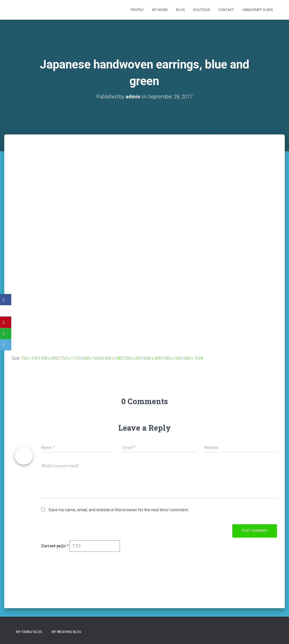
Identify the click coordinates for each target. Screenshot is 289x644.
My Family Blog (29, 632)
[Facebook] (6, 300)
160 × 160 (172, 358)
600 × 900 (153, 358)
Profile (137, 10)
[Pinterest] (6, 322)
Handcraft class (258, 10)
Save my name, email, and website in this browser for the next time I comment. (119, 510)
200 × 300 (49, 358)
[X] (6, 311)
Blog (180, 10)
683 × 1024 (92, 358)
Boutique (202, 10)
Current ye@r (55, 546)
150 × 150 (29, 358)
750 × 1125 (70, 358)
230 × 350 (133, 358)
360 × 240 (113, 358)
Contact (226, 10)
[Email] (6, 345)
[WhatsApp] (6, 333)
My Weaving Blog (66, 632)
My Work (160, 10)
